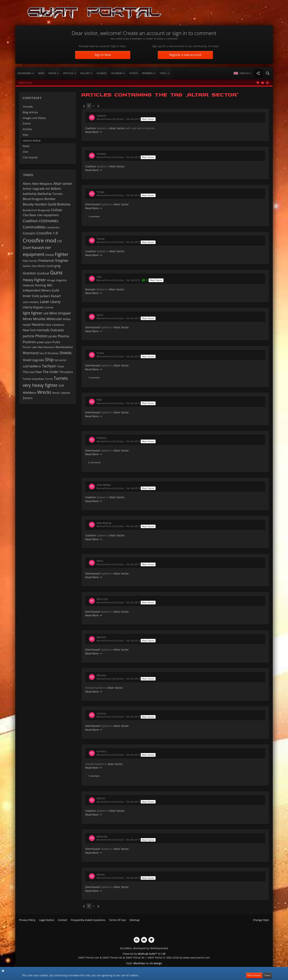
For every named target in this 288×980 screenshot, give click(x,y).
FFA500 (49, 255)
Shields (66, 353)
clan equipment (48, 215)
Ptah (99, 400)
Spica (100, 315)
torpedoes (38, 379)
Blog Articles (30, 112)
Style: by (144, 963)
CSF (60, 241)
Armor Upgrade (34, 189)
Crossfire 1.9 (47, 233)
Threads (28, 107)
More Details (254, 975)
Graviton (29, 273)
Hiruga (51, 280)
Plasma (63, 336)
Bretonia (64, 204)
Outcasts (57, 330)
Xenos (56, 393)
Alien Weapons (42, 184)
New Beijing (104, 523)
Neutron (38, 324)
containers (53, 227)
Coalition (30, 221)
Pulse (56, 342)
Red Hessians (46, 347)
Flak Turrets (30, 261)
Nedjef (27, 325)
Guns (56, 272)
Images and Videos (34, 118)
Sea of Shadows (49, 353)
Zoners (28, 398)
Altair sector (63, 183)
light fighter (33, 313)
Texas (61, 366)
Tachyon (49, 366)
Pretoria (101, 438)
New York (29, 330)
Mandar (101, 675)
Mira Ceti (102, 599)
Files (26, 135)
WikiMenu (30, 393)
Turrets (61, 378)
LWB (46, 313)
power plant (44, 342)
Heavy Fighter (34, 280)
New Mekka (104, 485)
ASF (48, 189)
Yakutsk (65, 393)
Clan (26, 152)
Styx (99, 277)
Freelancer (46, 260)
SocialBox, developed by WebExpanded (144, 948)
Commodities (34, 227)
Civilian (56, 210)
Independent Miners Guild (41, 290)
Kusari (56, 296)
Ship (49, 359)
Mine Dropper (60, 313)
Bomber (50, 199)
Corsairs (29, 233)
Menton (101, 637)
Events (27, 123)
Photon (41, 336)
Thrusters (66, 372)
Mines (27, 319)
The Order (51, 372)
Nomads (90, 289)
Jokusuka (102, 836)
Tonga (100, 192)
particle (29, 336)
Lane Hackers (31, 302)
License (49, 307)
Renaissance (64, 347)
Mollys (67, 319)
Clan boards (30, 157)
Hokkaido (28, 285)
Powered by (144, 954)
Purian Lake (30, 347)
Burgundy (44, 210)
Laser (45, 302)
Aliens (27, 184)
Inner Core (31, 296)
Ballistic (56, 189)
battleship (30, 194)
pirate (53, 336)
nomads (43, 330)
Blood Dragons (33, 199)
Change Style (261, 920)
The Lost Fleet (32, 372)
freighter (62, 260)
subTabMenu (32, 366)
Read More (94, 132)
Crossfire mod (39, 240)
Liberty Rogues (33, 307)
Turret (49, 379)
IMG (50, 285)
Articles (27, 129)
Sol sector (61, 360)
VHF (61, 386)
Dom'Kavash (33, 248)
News (26, 146)
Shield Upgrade (33, 360)
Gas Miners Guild (43, 266)
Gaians (27, 266)
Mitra (100, 561)
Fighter (62, 254)
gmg (57, 266)
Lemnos (101, 713)
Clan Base (29, 215)
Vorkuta (101, 154)
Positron (29, 342)
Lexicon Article (32, 141)
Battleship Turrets (50, 194)
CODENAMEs (49, 221)
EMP (48, 248)
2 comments (94, 462)
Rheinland (31, 353)
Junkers (45, 296)
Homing (40, 285)
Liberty (55, 302)
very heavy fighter (40, 385)
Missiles (39, 319)
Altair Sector (148, 119)
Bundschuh (30, 210)
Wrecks (44, 392)
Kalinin (101, 798)
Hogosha (61, 280)
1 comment (94, 216)
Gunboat (43, 273)
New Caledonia (55, 325)
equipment (34, 254)
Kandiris (102, 751)
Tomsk (27, 379)
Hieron (101, 875)
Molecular (54, 319)
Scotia (100, 353)
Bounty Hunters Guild (39, 204)
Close (267, 975)
